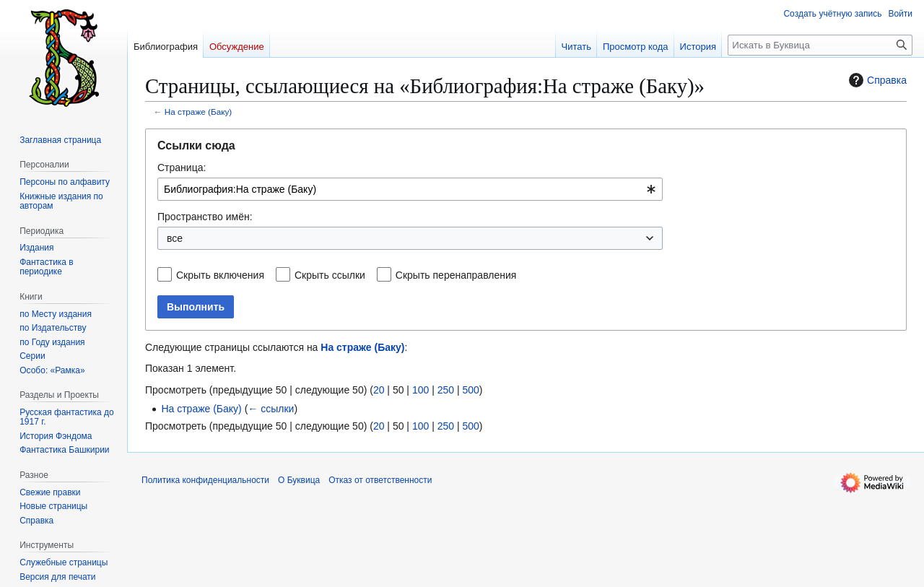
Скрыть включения (220, 275)
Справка (876, 80)
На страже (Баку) (199, 112)
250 (446, 390)
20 (379, 390)
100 (420, 390)
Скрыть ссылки (330, 275)
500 (470, 390)
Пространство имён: (205, 217)
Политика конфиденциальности (205, 480)
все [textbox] (175, 238)
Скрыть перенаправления (456, 275)
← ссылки (271, 409)
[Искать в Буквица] (820, 45)
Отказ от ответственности (380, 480)
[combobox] (410, 189)
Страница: (182, 168)
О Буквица (299, 480)
